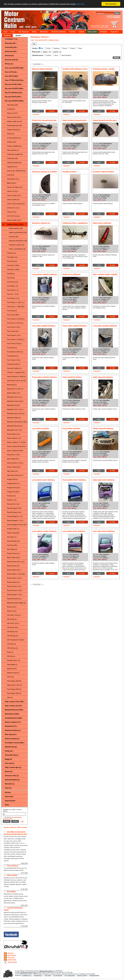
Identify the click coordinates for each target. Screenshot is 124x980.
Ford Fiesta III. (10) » (14, 335)
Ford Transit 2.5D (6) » (15, 344)
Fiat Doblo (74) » (13, 257)
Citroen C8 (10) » (13, 191)
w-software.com (27, 975)
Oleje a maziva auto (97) (13, 706)
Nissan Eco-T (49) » (14, 455)
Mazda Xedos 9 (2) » (14, 393)
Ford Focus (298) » (13, 315)
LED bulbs (48, 975)
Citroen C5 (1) (12, 212)
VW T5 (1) (10, 677)
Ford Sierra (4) (12, 348)
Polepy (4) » (9, 751)
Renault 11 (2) (12, 500)
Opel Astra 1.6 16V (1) (14, 685)
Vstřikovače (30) (12, 158)
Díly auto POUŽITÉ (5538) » (14, 101)
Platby (34, 32)
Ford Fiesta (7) (12, 311)
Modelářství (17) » (11, 726)
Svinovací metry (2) (12, 776)
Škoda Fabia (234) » (14, 558)
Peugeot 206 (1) (12, 479)
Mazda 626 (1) (12, 385)
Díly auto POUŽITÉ (41, 40)
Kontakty (72, 32)
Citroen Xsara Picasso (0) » (16, 204)
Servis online (92, 32)
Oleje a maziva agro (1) (13, 767)
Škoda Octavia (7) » (14, 582)
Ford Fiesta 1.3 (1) (13, 298)
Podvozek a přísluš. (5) (17, 245)
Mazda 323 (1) (12, 669)
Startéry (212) (12, 142)
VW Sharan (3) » (13, 632)
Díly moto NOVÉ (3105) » (14, 84)
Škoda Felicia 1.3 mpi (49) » (16, 574)
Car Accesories (58, 975)
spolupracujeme (94, 975)
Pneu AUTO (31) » (11, 72)
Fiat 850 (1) (11, 274)
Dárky (7, 805)
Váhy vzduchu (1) (13, 150)
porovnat (36, 114)
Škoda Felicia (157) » (14, 570)
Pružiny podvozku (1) (14, 138)
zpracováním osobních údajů (12, 818)
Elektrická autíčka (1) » (13, 730)
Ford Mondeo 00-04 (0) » (15, 352)
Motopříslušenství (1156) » (14, 710)
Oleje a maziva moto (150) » (15, 702)
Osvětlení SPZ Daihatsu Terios (75, 69)
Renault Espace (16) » (14, 512)
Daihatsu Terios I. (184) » (15, 224)
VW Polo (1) (11, 656)
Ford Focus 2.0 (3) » (14, 327)
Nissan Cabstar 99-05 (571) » (17, 446)
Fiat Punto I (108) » (13, 265)
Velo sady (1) (9, 763)
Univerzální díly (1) (11, 755)
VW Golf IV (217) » (13, 623)
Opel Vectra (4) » (13, 471)
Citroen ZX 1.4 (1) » (14, 208)
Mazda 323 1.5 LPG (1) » (15, 389)
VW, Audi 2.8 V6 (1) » (14, 615)
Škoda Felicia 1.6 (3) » (14, 578)
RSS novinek (12, 955)
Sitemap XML (12, 960)
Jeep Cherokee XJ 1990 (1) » (17, 377)
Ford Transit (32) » (13, 331)
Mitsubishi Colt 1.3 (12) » (15, 409)
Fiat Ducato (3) (12, 261)
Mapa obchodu (12, 962)
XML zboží (11, 957)
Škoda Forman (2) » (14, 553)
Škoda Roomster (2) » (14, 599)
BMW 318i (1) (12, 183)
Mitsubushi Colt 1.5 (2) (14, 430)
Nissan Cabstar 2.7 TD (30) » (17, 442)
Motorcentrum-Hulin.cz (47, 971)
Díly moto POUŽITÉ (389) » (14, 89)
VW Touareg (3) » (13, 636)
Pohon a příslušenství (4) (17, 249)
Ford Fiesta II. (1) (13, 290)
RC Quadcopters (70, 975)
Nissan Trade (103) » (14, 467)
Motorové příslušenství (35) (18, 241)
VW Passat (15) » (13, 628)
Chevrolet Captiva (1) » (15, 368)
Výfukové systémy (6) (14, 163)
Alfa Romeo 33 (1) (13, 179)
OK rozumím (111, 4)
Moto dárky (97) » (11, 735)
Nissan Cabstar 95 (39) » (15, 451)
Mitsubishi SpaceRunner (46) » (17, 422)
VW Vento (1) (11, 644)
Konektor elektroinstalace (103, 172)
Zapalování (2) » (12, 167)
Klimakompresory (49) (14, 126)
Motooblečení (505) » (12, 714)
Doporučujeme (10, 801)
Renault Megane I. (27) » (15, 521)
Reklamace (44, 32)
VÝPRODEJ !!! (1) (11, 39)
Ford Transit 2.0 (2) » (14, 360)
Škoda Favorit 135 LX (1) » (16, 562)
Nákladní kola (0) (11, 747)
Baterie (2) (9, 772)
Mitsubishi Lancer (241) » (15, 401)
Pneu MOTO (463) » (12, 76)
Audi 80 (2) (11, 175)
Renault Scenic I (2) (14, 660)
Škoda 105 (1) (12, 607)
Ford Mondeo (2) (13, 356)
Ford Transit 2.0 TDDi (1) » (16, 340)
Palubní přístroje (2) (14, 130)
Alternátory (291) (13, 105)
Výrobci (18, 36)
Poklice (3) (11, 134)
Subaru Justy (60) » (14, 533)
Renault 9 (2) (11, 496)
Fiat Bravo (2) (12, 253)
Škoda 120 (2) (12, 611)
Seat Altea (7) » (12, 537)
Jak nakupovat (23, 32)
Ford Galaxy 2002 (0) (14, 689)
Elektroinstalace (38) (16, 228)
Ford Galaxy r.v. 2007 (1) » (16, 302)
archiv (22, 821)
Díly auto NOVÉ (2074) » (13, 97)
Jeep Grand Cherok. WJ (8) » (17, 381)
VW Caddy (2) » (12, 619)
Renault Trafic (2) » (13, 529)
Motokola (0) (9, 56)
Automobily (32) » (11, 47)
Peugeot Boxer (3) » (14, 484)
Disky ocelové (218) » (14, 117)
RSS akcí (11, 953)
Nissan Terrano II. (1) (14, 438)
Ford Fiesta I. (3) (13, 286)
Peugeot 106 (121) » (14, 488)
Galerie (82, 32)
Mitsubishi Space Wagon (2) (16, 603)
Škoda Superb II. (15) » (15, 595)
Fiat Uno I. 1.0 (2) (13, 294)
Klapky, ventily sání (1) (14, 121)
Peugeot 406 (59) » (13, 492)
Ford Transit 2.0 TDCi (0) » (16, 319)
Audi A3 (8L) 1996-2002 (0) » (17, 171)
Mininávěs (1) (10, 784)
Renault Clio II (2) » (13, 504)
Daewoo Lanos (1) (13, 673)
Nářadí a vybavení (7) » (13, 722)
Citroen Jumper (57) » (14, 196)
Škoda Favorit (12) (13, 566)
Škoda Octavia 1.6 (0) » (15, 590)
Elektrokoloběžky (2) (12, 780)
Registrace (115, 32)
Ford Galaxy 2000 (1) (14, 693)
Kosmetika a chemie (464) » (15, 743)
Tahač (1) (8, 788)
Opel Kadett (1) (12, 665)
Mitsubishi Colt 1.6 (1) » (15, 397)
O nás (13, 32)
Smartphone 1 (38, 975)
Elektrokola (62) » (11, 51)
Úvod (5, 32)
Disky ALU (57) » (13, 113)
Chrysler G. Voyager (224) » (16, 372)
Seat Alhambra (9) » (14, 541)
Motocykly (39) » (11, 43)
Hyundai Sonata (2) (13, 364)
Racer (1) (10, 652)
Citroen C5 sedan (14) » (15, 187)
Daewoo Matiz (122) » (14, 220)
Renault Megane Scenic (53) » (17, 525)
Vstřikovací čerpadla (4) (15, 154)
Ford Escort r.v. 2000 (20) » (16, 307)
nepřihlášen (116, 17)
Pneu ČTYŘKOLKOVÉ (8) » (14, 80)
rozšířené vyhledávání (113, 16)
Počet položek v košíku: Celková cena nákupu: (99, 26)
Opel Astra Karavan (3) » (15, 475)
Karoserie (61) (14, 237)
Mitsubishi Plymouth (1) (15, 426)
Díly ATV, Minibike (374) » (14, 93)
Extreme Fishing (82, 975)
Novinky (8, 792)
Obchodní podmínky (58, 32)
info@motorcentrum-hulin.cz (29, 972)
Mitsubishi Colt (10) (13, 405)
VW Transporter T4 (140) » (16, 640)
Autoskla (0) (11, 109)
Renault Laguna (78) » (14, 508)
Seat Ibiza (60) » (12, 545)
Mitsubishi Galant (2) (14, 418)
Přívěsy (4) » (9, 64)
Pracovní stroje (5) (11, 60)
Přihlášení (104, 32)
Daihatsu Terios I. (54, 40)
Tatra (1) (10, 697)
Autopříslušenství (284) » (14, 718)
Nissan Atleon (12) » (14, 434)
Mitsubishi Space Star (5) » (16, 414)
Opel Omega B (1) (13, 459)
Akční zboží (9, 797)
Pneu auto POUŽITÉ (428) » (15, 68)
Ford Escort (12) (12, 282)
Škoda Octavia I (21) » (14, 586)
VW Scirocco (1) (12, 648)
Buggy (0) (8, 759)
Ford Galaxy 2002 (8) (14, 681)
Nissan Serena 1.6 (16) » (15, 463)
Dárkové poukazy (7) (12, 739)
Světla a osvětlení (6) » (15, 146)
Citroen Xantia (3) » (13, 200)
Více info (80, 4)
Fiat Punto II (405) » (14, 270)
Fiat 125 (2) (11, 278)
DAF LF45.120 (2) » (14, 216)
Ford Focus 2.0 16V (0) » (15, 323)
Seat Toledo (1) (12, 549)
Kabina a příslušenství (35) (18, 233)
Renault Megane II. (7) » (15, 516)
